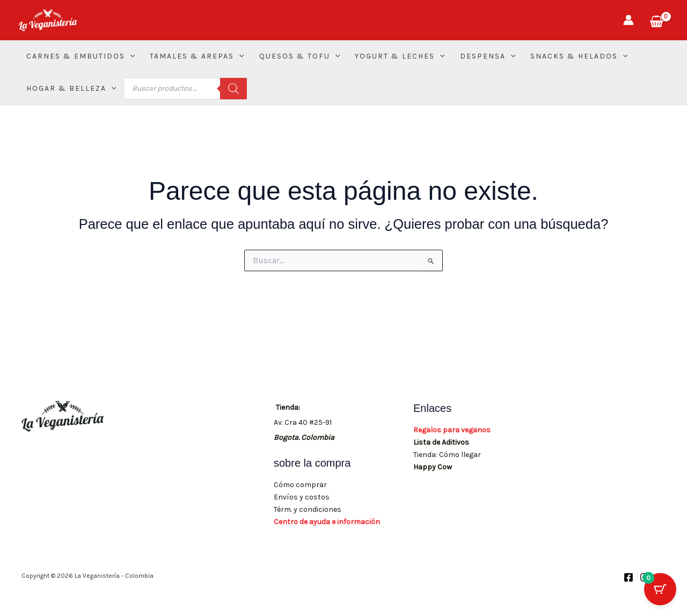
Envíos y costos (302, 497)
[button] (130, 56)
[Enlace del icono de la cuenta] (628, 20)
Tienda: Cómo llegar (447, 455)
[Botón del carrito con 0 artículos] (660, 589)
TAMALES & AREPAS (197, 56)
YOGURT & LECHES (400, 56)
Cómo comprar (300, 485)
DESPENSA (488, 56)
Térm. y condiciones (308, 509)
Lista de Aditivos (441, 442)
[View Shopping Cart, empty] (656, 20)
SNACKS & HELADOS (579, 56)
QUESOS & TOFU (299, 56)
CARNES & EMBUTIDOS (81, 56)
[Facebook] (628, 577)
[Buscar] (233, 89)
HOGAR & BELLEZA (71, 89)
